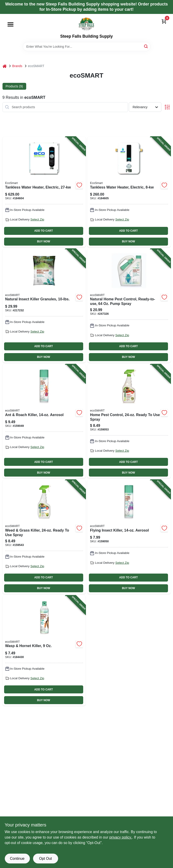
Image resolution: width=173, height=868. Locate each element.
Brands (17, 66)
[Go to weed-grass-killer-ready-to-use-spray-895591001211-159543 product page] (44, 537)
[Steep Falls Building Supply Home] (86, 24)
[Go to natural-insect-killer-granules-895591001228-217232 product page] (44, 306)
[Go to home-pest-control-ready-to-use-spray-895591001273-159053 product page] (129, 421)
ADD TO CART (44, 231)
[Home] (5, 66)
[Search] (146, 46)
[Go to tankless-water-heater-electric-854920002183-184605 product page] (129, 192)
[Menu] (10, 24)
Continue (17, 859)
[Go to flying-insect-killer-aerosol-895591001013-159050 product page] (129, 537)
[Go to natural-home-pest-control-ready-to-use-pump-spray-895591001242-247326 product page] (129, 306)
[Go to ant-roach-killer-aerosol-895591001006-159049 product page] (44, 421)
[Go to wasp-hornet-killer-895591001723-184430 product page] (44, 651)
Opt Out (45, 859)
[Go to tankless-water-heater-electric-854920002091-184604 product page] (44, 192)
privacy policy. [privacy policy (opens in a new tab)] (120, 837)
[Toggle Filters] (167, 107)
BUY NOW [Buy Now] (43, 241)
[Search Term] (87, 47)
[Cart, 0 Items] (164, 21)
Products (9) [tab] (14, 86)
